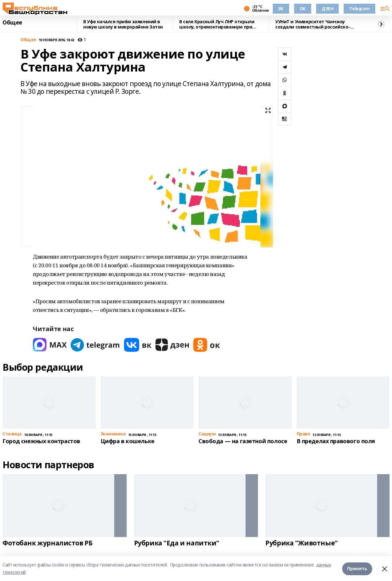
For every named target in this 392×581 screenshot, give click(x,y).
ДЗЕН (327, 9)
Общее (12, 23)
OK (303, 9)
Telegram (359, 9)
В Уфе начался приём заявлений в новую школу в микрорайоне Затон (123, 24)
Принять (357, 568)
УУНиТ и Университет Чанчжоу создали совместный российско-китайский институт (313, 24)
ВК (281, 9)
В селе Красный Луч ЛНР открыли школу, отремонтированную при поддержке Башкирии (217, 24)
